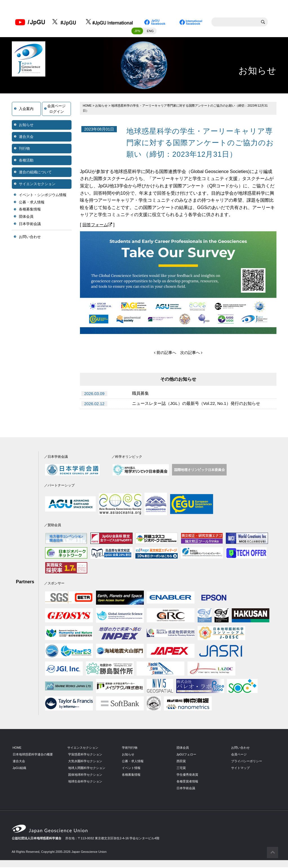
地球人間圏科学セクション (87, 769)
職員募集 (141, 394)
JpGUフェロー (187, 755)
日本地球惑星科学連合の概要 (33, 755)
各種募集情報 (30, 210)
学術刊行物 (130, 748)
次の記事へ (191, 353)
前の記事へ (165, 353)
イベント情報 (131, 769)
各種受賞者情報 (187, 782)
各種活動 (26, 161)
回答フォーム (98, 226)
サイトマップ (240, 769)
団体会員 (26, 217)
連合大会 (26, 137)
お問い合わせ (30, 238)
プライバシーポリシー (247, 762)
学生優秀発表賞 (187, 775)
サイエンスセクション (37, 185)
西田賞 (181, 762)
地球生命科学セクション (85, 782)
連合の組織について (35, 173)
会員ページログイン (56, 110)
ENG (150, 32)
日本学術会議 (30, 225)
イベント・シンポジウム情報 (43, 196)
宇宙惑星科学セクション (85, 755)
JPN (137, 32)
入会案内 (26, 110)
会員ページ (239, 755)
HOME (88, 106)
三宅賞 (181, 769)
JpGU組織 (20, 769)
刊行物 (24, 149)
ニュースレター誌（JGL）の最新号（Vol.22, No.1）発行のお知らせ (200, 405)
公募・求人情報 (32, 203)
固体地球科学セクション (85, 775)
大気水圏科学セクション (85, 762)
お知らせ (26, 126)
